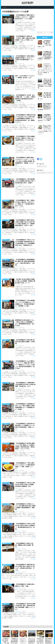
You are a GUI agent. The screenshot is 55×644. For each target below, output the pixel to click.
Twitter (41, 159)
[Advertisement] (46, 20)
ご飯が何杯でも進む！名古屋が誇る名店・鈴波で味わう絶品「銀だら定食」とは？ (45, 96)
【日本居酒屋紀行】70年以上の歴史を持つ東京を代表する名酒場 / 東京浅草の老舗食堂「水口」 (25, 484)
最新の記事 (45, 38)
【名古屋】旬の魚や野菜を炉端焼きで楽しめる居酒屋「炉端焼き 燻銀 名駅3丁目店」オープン (25, 281)
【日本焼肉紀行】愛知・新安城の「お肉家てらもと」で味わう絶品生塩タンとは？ (45, 44)
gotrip (17, 21)
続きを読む (33, 31)
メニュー (5, 7)
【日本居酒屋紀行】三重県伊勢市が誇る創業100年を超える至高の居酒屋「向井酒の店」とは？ (25, 384)
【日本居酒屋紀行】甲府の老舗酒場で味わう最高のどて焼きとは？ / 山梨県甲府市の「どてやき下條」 (25, 138)
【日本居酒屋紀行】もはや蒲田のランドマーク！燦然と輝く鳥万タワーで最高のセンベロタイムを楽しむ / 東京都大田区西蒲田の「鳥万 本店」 (25, 365)
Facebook (38, 159)
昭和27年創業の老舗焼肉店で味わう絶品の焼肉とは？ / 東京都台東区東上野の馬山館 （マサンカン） (45, 107)
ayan (16, 285)
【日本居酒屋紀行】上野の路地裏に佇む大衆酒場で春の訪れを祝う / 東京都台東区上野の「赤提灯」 (25, 181)
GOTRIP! (27, 3)
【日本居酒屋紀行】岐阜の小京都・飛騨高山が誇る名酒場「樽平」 (24, 545)
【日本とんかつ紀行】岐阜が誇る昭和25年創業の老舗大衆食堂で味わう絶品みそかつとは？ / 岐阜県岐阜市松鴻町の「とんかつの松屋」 (45, 83)
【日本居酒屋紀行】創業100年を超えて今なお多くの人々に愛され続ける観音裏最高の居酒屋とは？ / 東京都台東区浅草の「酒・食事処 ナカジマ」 (25, 118)
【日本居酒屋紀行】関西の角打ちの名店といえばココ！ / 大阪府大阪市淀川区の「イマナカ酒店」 (25, 17)
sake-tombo (18, 531)
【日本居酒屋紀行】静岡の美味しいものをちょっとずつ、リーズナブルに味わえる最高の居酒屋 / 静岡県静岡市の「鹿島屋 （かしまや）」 (25, 161)
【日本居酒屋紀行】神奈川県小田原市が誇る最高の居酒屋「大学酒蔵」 (25, 342)
